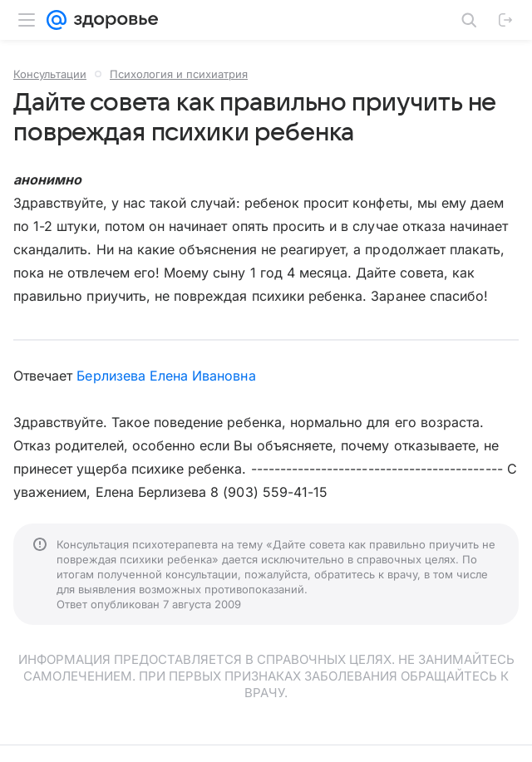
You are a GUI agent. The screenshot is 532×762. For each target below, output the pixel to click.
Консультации (50, 74)
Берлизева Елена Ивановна (166, 376)
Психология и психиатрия (179, 74)
